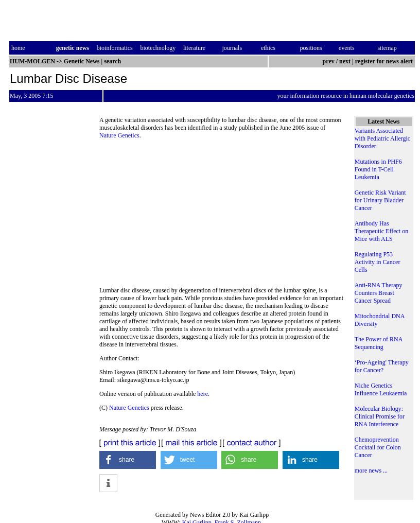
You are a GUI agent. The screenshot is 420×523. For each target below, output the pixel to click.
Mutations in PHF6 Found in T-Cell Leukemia (378, 169)
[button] (128, 460)
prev (329, 61)
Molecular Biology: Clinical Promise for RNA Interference (380, 416)
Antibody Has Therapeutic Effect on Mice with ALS (381, 231)
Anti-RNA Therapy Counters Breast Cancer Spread (379, 293)
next (345, 61)
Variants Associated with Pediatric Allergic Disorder (382, 138)
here (203, 394)
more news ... (371, 470)
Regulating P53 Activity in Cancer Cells (378, 262)
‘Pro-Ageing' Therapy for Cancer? (382, 366)
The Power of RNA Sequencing (379, 343)
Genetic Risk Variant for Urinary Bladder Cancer (380, 200)
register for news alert (385, 61)
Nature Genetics (119, 135)
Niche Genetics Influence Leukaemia (381, 389)
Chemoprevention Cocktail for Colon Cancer (378, 447)
